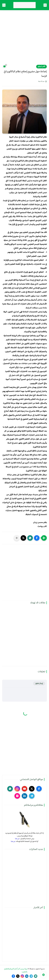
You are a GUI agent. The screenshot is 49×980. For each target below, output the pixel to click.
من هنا (17, 839)
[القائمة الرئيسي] (45, 5)
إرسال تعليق (39, 683)
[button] (37, 538)
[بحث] (4, 5)
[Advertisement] (24, 39)
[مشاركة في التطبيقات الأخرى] (17, 538)
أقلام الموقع (41, 67)
